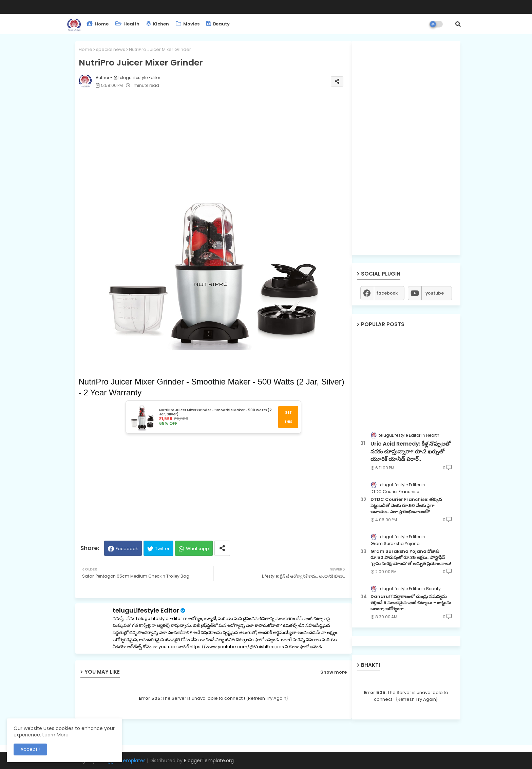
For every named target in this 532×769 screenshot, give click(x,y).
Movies (188, 24)
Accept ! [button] (30, 749)
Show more (334, 672)
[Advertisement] (214, 146)
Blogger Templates (123, 761)
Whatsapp (197, 549)
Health (127, 24)
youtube (435, 293)
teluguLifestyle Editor (146, 610)
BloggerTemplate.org (209, 761)
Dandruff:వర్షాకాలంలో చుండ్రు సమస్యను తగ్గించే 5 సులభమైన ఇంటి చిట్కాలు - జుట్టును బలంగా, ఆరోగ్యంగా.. (411, 603)
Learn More (55, 735)
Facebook (127, 549)
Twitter (162, 549)
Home (98, 24)
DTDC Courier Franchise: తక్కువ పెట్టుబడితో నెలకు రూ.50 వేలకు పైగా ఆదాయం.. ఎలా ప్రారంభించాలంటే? (406, 506)
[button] (458, 24)
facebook (387, 293)
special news (111, 49)
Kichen (158, 24)
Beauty (218, 24)
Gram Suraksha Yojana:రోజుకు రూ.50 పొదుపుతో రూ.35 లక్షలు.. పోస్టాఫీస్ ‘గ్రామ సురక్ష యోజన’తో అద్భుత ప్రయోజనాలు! (411, 558)
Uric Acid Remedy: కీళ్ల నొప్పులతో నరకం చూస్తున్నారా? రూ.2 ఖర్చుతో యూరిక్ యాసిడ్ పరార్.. (411, 452)
